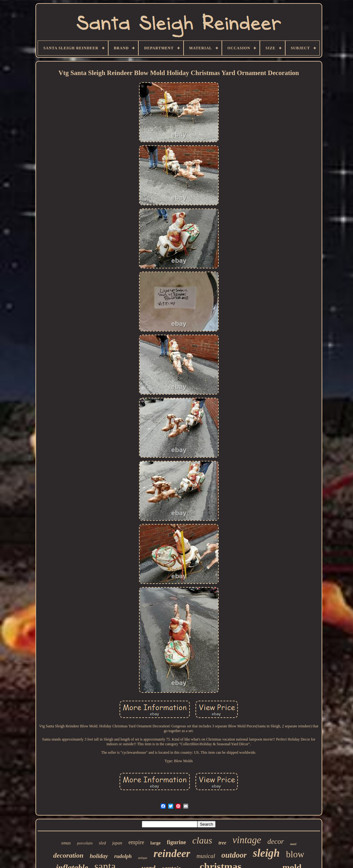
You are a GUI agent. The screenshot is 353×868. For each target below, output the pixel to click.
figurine (176, 842)
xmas (66, 843)
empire (136, 842)
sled (102, 843)
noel (293, 844)
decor (275, 841)
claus (202, 840)
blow (295, 854)
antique (143, 858)
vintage (247, 840)
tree (222, 843)
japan (117, 843)
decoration (68, 855)
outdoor (234, 855)
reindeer (172, 853)
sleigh (266, 853)
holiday (99, 856)
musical (206, 856)
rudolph (123, 856)
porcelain (85, 843)
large (155, 843)
